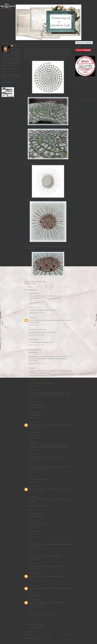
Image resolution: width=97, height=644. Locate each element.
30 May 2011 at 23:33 (36, 460)
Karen (30, 422)
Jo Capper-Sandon (34, 350)
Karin (30, 454)
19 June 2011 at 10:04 (37, 595)
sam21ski (31, 496)
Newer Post (27, 635)
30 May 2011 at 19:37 (36, 363)
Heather (31, 390)
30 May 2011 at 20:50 (36, 385)
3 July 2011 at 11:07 (36, 617)
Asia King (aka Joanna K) (36, 412)
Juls (30, 402)
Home (48, 635)
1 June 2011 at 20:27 (36, 517)
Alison (31, 307)
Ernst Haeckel (46, 49)
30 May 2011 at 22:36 (36, 438)
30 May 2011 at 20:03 (36, 375)
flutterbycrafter (33, 432)
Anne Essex (32, 612)
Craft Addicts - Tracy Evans (36, 329)
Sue (30, 464)
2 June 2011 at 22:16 (36, 549)
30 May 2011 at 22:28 (36, 428)
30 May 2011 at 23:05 (36, 450)
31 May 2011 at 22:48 (36, 492)
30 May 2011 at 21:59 (36, 408)
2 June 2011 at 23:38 (36, 559)
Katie (30, 521)
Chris (30, 541)
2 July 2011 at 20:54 (36, 607)
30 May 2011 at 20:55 (36, 398)
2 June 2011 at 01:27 (36, 527)
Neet (30, 553)
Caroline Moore (33, 573)
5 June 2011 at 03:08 (36, 569)
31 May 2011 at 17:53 (36, 482)
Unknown (31, 486)
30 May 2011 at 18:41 (36, 303)
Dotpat (31, 380)
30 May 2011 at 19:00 (36, 335)
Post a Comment (29, 632)
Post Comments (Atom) (38, 638)
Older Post (69, 635)
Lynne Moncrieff (33, 293)
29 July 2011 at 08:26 (37, 627)
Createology (32, 442)
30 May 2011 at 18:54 (36, 325)
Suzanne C (32, 563)
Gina (30, 622)
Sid (30, 476)
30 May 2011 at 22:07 (36, 418)
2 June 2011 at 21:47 (36, 537)
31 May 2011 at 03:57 (36, 472)
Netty (30, 368)
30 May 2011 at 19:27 (36, 345)
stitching (33, 283)
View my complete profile (10, 68)
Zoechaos (31, 317)
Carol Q (16, 46)
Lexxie (31, 585)
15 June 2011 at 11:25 (37, 581)
